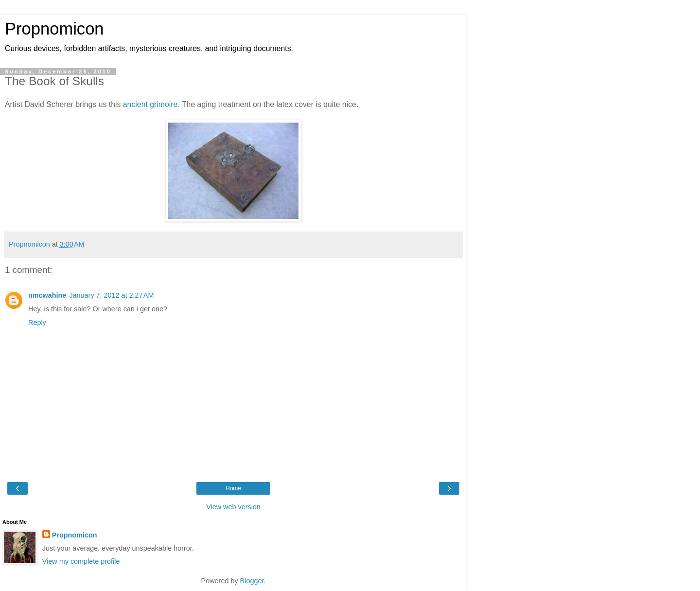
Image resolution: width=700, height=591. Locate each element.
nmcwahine (47, 295)
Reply (37, 322)
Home (233, 488)
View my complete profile (81, 561)
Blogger (252, 581)
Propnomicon (54, 29)
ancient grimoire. (151, 104)
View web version (233, 507)
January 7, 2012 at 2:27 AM (111, 295)
